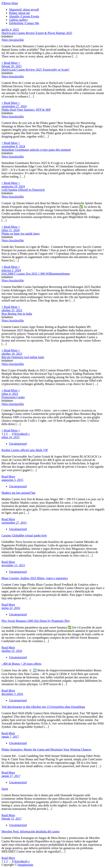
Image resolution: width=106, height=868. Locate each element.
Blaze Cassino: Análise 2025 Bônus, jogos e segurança (35, 578)
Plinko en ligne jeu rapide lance (21, 234)
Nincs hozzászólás (13, 40)
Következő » (22, 434)
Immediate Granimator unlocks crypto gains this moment (36, 150)
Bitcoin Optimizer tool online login (23, 357)
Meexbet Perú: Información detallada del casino (31, 831)
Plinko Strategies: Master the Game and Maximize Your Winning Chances (46, 749)
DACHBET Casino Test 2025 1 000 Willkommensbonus (36, 274)
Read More (8, 477)
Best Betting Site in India (17, 314)
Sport (5, 789)
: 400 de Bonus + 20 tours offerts (21, 664)
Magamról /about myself (24, 10)
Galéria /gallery (19, 20)
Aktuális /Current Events (24, 16)
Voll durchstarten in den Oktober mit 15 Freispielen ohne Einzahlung (43, 707)
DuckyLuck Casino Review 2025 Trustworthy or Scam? (35, 70)
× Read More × (11, 63)
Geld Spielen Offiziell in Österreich (23, 190)
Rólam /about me (19, 13)
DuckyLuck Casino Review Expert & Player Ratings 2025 (37, 33)
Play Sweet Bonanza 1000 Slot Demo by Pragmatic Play (36, 621)
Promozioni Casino (13, 397)
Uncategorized (18, 444)
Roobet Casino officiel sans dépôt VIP (25, 450)
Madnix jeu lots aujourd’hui (18, 493)
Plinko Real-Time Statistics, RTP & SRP (26, 110)
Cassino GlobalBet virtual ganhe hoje (24, 535)
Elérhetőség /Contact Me (24, 23)
